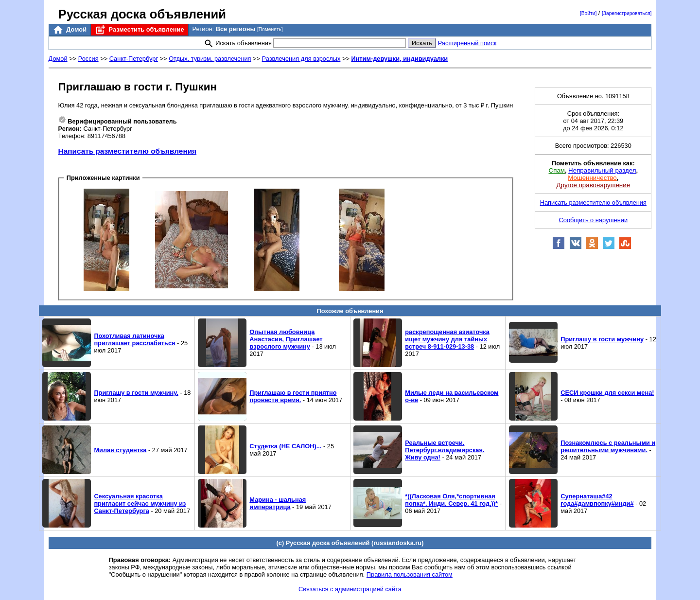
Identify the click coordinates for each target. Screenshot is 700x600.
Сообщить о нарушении (594, 220)
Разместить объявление (139, 30)
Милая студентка (120, 450)
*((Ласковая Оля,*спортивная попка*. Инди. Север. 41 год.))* (451, 500)
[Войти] (588, 13)
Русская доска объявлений (142, 14)
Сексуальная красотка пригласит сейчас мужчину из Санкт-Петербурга (140, 503)
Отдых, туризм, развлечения (210, 59)
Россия (88, 59)
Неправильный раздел (602, 170)
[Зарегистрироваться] (627, 13)
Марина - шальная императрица (278, 503)
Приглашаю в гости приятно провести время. (293, 396)
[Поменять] (270, 29)
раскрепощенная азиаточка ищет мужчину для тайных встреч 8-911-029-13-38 (447, 339)
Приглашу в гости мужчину (602, 339)
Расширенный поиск (467, 43)
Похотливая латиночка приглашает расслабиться (134, 339)
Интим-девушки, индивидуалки (399, 59)
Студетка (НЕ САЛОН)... (285, 446)
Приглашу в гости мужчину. (136, 393)
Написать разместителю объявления (127, 151)
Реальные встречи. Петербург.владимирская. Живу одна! (445, 450)
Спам (557, 170)
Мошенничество (592, 178)
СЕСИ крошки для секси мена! (607, 393)
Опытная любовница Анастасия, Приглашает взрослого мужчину (286, 339)
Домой (70, 30)
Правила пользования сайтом (410, 574)
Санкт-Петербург (134, 59)
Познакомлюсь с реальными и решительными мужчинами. (608, 446)
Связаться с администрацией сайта (350, 589)
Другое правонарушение (593, 185)
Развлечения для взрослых (301, 59)
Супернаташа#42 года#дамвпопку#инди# (597, 500)
